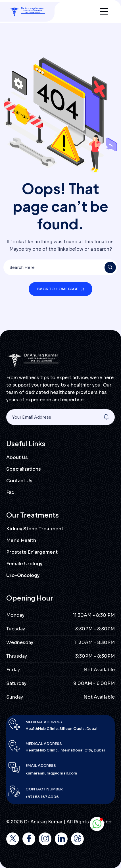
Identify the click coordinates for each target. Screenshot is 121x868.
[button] (97, 824)
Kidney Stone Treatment (35, 529)
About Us (17, 457)
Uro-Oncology (23, 575)
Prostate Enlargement (32, 552)
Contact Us (19, 481)
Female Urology (24, 564)
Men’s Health (21, 540)
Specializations (24, 469)
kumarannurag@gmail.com (51, 773)
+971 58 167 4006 (42, 797)
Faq (10, 492)
